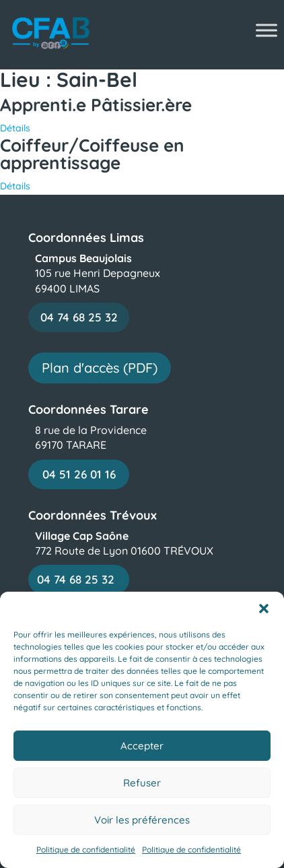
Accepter (142, 746)
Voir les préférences (142, 820)
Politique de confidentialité (86, 849)
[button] (264, 609)
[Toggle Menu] (267, 30)
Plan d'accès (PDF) (100, 368)
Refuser (142, 783)
